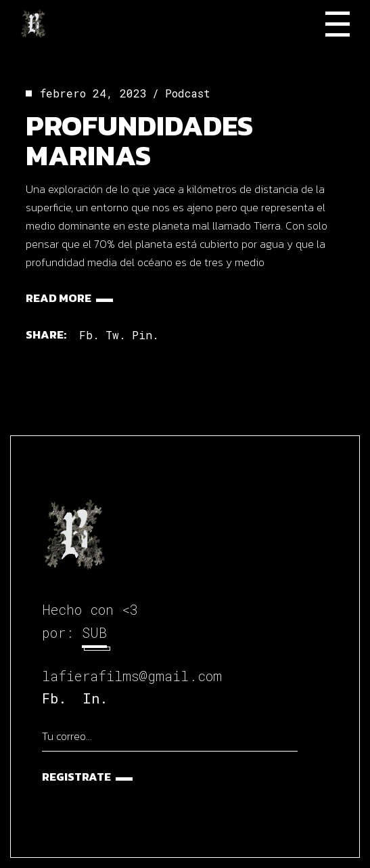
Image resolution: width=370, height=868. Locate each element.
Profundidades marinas (139, 140)
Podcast (188, 93)
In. (95, 698)
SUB (94, 632)
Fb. (54, 698)
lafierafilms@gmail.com (132, 676)
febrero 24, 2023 (93, 93)
